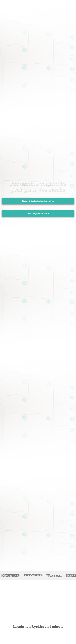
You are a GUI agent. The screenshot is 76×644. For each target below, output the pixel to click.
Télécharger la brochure (38, 213)
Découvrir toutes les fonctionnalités (38, 201)
